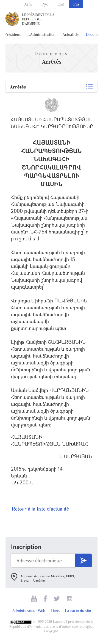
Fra (76, 4)
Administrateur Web (29, 611)
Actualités (71, 34)
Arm (28, 4)
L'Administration (41, 34)
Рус (45, 4)
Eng (61, 4)
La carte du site (78, 611)
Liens (55, 611)
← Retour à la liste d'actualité (37, 509)
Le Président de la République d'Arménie (38, 19)
